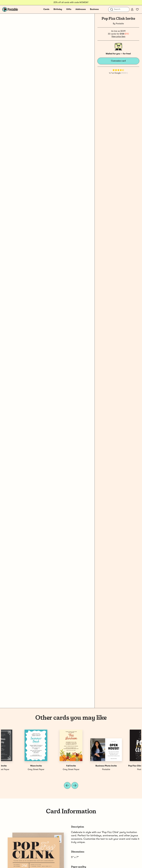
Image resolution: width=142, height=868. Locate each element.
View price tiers (118, 37)
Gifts (69, 9)
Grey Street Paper (89, 769)
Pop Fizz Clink (53, 766)
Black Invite (124, 766)
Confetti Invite (89, 766)
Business (94, 9)
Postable (120, 24)
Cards (46, 9)
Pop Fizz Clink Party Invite (18, 766)
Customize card (118, 61)
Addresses (81, 9)
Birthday (58, 9)
